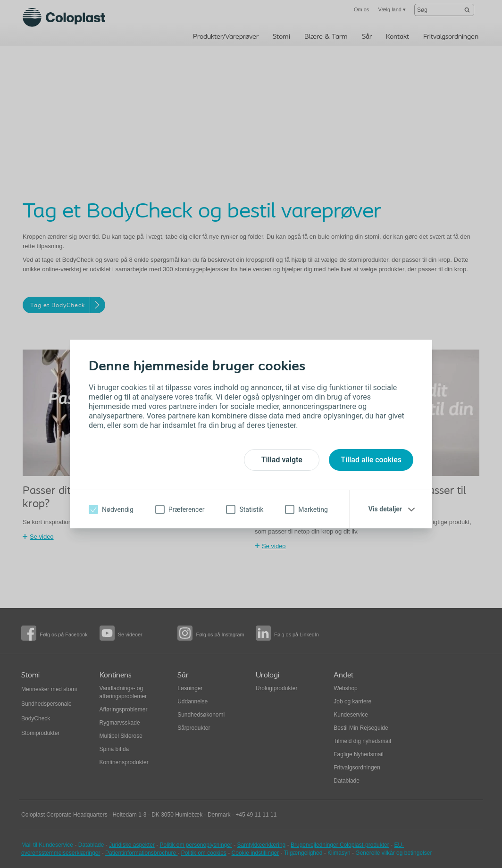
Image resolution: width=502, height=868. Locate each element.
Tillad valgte (282, 460)
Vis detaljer (385, 509)
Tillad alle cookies (371, 460)
